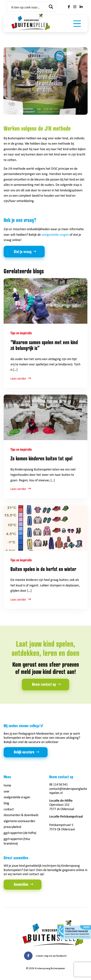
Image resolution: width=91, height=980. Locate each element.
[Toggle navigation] (77, 23)
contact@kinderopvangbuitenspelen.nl (68, 791)
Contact (9, 809)
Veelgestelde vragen (17, 797)
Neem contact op (44, 684)
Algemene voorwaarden (19, 821)
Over (7, 791)
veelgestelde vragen (55, 234)
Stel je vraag (23, 252)
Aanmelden (21, 884)
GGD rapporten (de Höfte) (20, 833)
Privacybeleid (12, 827)
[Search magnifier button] (51, 7)
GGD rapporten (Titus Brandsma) (17, 841)
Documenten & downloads (21, 815)
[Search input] (28, 7)
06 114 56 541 (58, 784)
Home (7, 785)
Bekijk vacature (24, 752)
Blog (6, 803)
